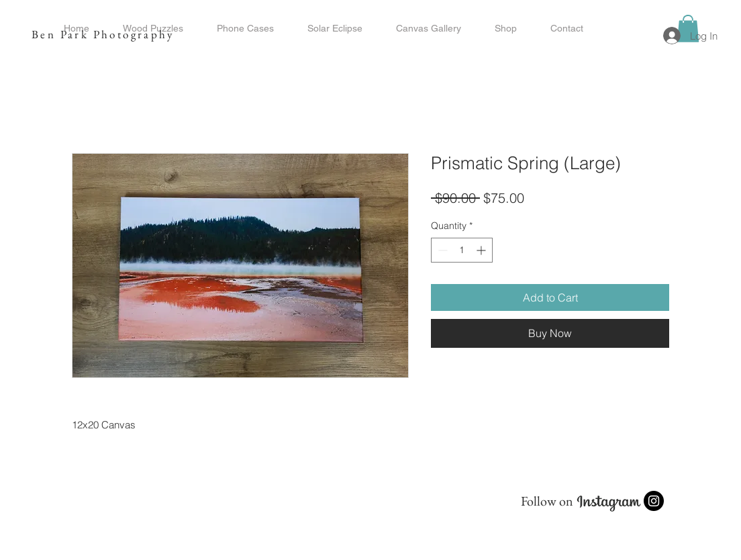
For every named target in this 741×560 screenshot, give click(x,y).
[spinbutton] (462, 250)
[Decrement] (441, 250)
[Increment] (482, 250)
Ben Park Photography (103, 34)
